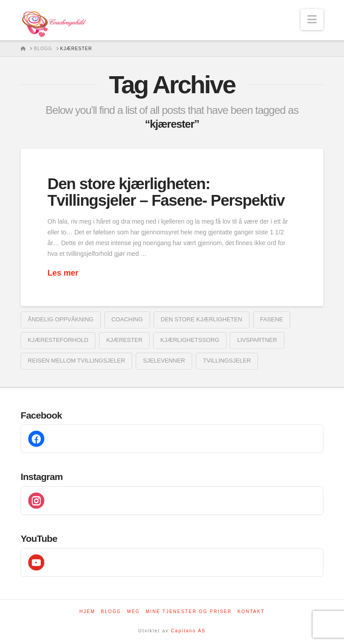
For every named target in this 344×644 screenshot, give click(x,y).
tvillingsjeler (227, 361)
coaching (127, 319)
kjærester (124, 340)
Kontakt (251, 612)
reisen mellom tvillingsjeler (76, 361)
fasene (272, 319)
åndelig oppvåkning (61, 319)
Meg (134, 612)
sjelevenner (164, 361)
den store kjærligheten (202, 319)
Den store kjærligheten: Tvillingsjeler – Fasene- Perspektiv (166, 192)
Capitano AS (189, 631)
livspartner (257, 340)
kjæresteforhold (58, 340)
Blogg (111, 612)
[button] (312, 19)
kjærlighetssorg (190, 340)
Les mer (63, 273)
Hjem (87, 612)
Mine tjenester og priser (189, 612)
